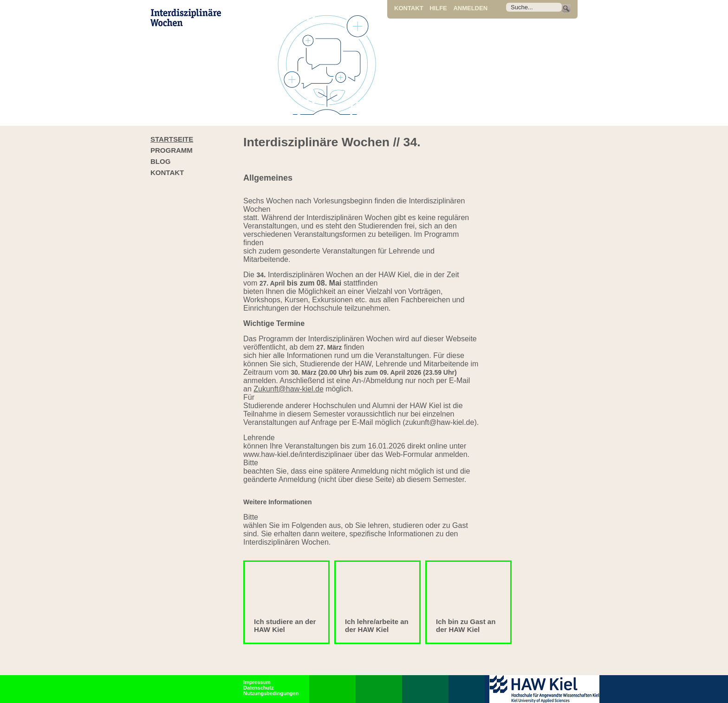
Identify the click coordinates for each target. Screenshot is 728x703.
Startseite (172, 139)
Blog (160, 161)
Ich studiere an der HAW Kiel (285, 625)
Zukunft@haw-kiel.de (289, 389)
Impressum (257, 682)
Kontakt (409, 8)
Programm (172, 150)
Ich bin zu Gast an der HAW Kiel (466, 625)
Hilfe (438, 8)
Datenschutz (258, 688)
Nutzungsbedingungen (271, 693)
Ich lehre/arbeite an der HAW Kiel (377, 625)
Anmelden (470, 8)
